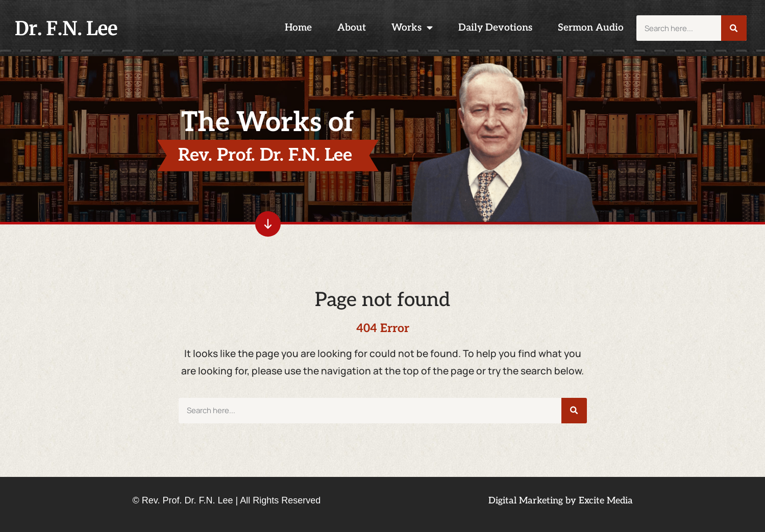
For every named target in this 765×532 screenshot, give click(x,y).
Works (412, 28)
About (352, 28)
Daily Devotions (495, 28)
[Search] (734, 28)
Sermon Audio (591, 28)
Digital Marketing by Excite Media (561, 501)
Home (298, 28)
